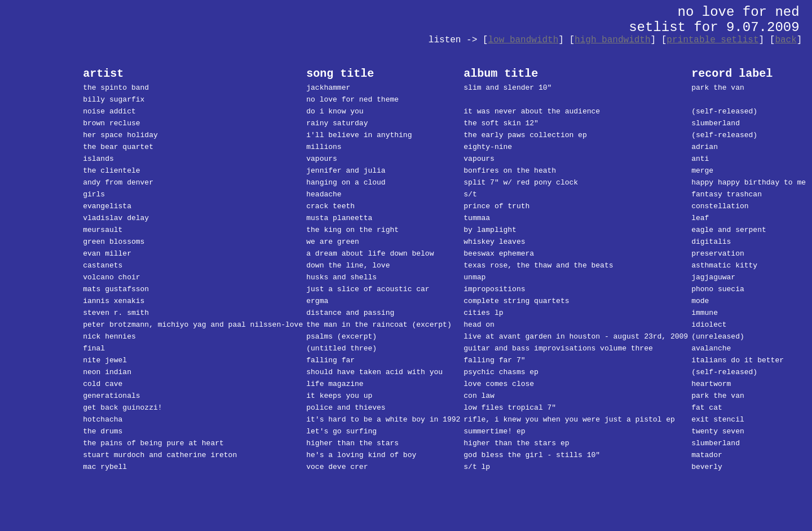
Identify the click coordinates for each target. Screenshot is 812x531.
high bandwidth (612, 40)
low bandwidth (523, 40)
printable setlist (712, 40)
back (785, 40)
